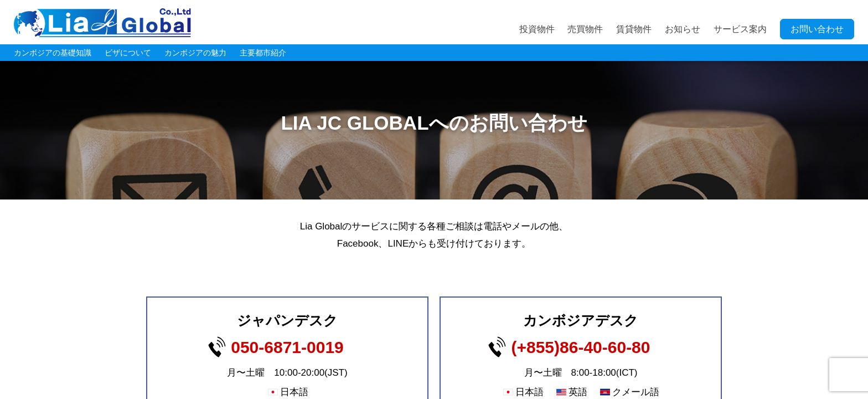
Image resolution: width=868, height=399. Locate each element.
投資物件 (537, 29)
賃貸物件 (634, 29)
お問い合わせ (817, 29)
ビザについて (128, 53)
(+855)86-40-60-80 (580, 347)
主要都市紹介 (263, 53)
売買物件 (585, 29)
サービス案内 (740, 29)
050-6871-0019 (287, 347)
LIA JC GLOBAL (102, 23)
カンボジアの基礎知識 (53, 53)
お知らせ (683, 29)
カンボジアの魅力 (195, 53)
